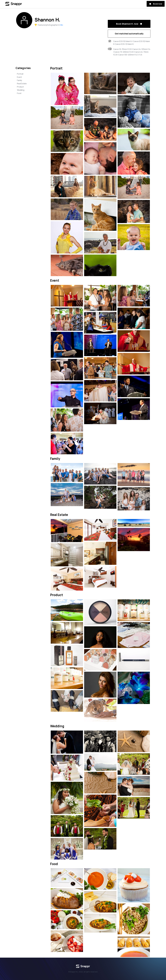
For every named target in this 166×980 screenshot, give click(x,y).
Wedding (21, 90)
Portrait (20, 74)
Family (19, 80)
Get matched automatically (129, 34)
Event (19, 77)
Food (19, 93)
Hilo (62, 25)
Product (20, 87)
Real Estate (22, 84)
